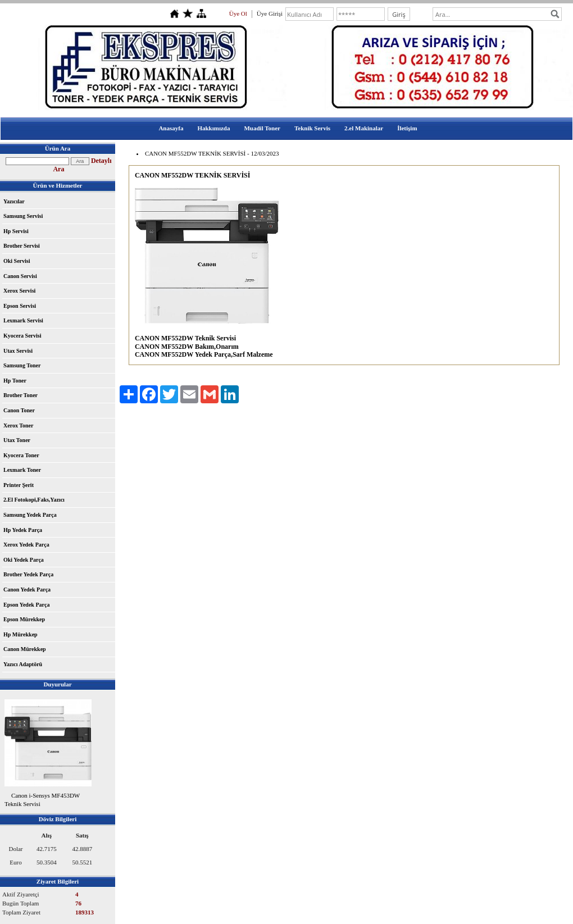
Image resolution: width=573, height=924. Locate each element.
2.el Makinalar (364, 128)
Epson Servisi (20, 306)
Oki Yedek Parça (24, 560)
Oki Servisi (17, 261)
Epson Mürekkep (24, 619)
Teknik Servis (312, 128)
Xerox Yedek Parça (26, 545)
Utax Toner (17, 440)
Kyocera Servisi (22, 336)
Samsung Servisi (23, 216)
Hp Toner (15, 381)
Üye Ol (238, 13)
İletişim (407, 128)
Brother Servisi (22, 246)
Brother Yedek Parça (28, 574)
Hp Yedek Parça (23, 530)
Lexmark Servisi (23, 320)
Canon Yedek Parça (27, 590)
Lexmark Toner (22, 470)
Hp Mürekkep (21, 634)
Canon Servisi (20, 276)
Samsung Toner (22, 365)
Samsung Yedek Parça (30, 515)
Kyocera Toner (21, 455)
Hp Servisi (16, 231)
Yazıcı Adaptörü (23, 664)
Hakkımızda (213, 128)
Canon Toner (19, 410)
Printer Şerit (19, 485)
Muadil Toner (262, 128)
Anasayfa (171, 128)
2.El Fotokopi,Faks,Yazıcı (34, 500)
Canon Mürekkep (25, 649)
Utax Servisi (18, 351)
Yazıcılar (14, 201)
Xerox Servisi (19, 291)
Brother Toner (21, 395)
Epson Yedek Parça (26, 605)
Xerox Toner (18, 425)
